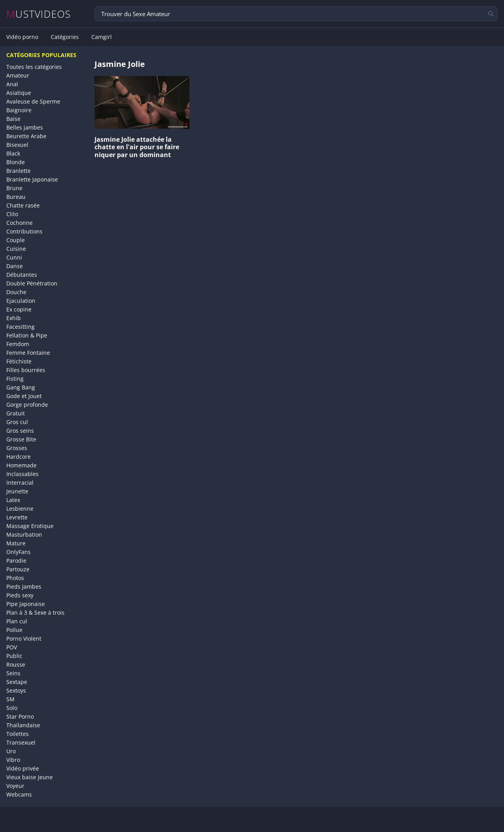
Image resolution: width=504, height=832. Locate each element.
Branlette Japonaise (32, 179)
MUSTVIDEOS (39, 14)
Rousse (16, 664)
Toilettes (18, 734)
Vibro (13, 760)
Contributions (24, 231)
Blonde (16, 162)
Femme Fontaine (28, 353)
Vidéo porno (22, 37)
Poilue (14, 630)
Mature (16, 543)
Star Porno (20, 716)
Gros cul (17, 422)
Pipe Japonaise (26, 604)
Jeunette (17, 491)
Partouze (18, 569)
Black (13, 153)
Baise (13, 119)
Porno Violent (24, 638)
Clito (12, 214)
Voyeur (15, 786)
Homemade (21, 465)
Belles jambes (25, 127)
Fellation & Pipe (27, 335)
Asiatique (19, 93)
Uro (11, 751)
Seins (13, 673)
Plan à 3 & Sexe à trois (35, 612)
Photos (15, 578)
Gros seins (20, 431)
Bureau (16, 197)
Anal (12, 84)
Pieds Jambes (24, 586)
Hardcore (19, 457)
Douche (16, 292)
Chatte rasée (23, 205)
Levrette (17, 517)
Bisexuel (17, 145)
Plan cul (17, 621)
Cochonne (19, 223)
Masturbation (24, 535)
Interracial (20, 483)
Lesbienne (20, 509)
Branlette (19, 171)
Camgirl (102, 37)
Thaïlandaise (23, 725)
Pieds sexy (20, 595)
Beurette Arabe (26, 136)
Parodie (16, 561)
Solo (12, 708)
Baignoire (19, 110)
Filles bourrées (26, 370)
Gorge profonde (27, 405)
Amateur (18, 75)
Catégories (65, 37)
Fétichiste (19, 361)
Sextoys (16, 690)
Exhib (14, 318)
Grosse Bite (21, 439)
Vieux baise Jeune (30, 777)
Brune (14, 188)
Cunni (14, 257)
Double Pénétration (32, 283)
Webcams (19, 794)
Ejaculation (21, 301)
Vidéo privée (23, 768)
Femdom (18, 344)
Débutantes (22, 275)
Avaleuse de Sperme (33, 101)
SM (10, 699)
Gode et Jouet (24, 396)
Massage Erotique (30, 526)
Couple (16, 240)
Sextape (17, 682)
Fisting (15, 379)
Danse (15, 266)
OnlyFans (19, 552)
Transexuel (21, 742)
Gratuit (16, 413)
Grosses (17, 448)
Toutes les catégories (34, 67)
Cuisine (16, 249)
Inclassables (22, 474)
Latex (13, 500)
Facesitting (20, 327)
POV (12, 647)
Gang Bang (21, 387)
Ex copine (19, 309)
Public (14, 656)
